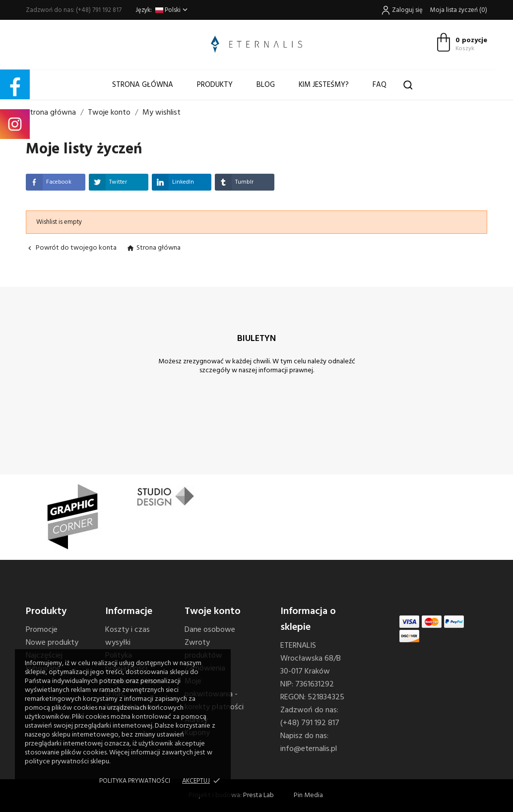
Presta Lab (258, 795)
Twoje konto (213, 611)
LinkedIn (173, 182)
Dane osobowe (210, 630)
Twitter (108, 182)
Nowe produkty (52, 643)
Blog (266, 85)
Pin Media (308, 795)
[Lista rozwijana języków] (172, 10)
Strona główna (143, 85)
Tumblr (234, 182)
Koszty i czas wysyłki (128, 636)
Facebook (49, 182)
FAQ (380, 85)
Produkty (215, 85)
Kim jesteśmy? (324, 85)
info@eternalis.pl (309, 749)
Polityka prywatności (135, 781)
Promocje (42, 630)
